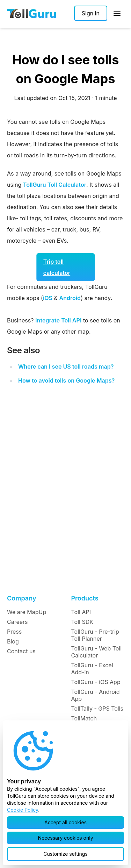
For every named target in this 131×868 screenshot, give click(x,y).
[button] (65, 823)
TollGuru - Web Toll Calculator (97, 652)
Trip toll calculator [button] (57, 267)
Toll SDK (82, 622)
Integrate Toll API (58, 320)
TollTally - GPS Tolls (97, 709)
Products (85, 598)
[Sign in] (91, 13)
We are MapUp (27, 612)
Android (70, 298)
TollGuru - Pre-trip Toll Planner (95, 635)
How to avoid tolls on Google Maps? (66, 380)
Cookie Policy (23, 810)
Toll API (81, 612)
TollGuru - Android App (96, 695)
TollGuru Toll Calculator (55, 185)
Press (14, 632)
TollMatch (84, 718)
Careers (17, 622)
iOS (48, 298)
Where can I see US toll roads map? (66, 367)
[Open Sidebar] (117, 13)
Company (21, 598)
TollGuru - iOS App (96, 682)
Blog (13, 641)
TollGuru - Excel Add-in (92, 669)
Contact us (21, 651)
